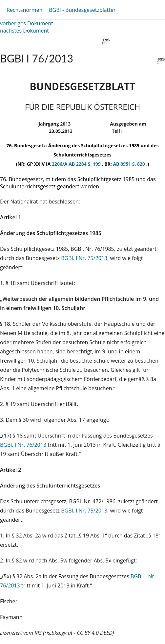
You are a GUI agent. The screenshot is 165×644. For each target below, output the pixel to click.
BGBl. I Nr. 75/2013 (84, 258)
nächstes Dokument (24, 31)
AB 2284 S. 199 (85, 164)
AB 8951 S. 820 (129, 164)
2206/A (60, 164)
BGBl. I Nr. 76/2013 (23, 445)
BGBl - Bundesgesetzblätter (82, 10)
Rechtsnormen (24, 10)
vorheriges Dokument (27, 23)
